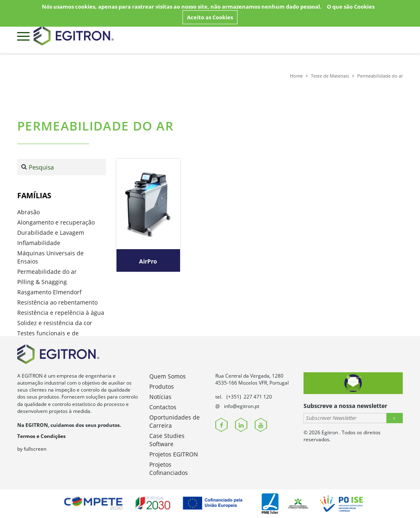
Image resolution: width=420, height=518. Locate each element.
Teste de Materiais (330, 76)
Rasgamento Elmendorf (49, 292)
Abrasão (29, 212)
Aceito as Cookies (210, 17)
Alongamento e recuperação (56, 222)
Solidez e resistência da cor (55, 323)
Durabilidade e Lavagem (51, 233)
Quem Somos (168, 376)
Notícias (160, 397)
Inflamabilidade (39, 243)
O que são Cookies (351, 7)
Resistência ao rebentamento (57, 302)
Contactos (163, 407)
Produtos (162, 386)
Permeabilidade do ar (380, 76)
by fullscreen (32, 449)
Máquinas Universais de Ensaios (50, 257)
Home (296, 76)
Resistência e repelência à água (61, 313)
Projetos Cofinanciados (169, 469)
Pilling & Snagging (42, 282)
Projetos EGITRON (174, 454)
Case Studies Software (167, 440)
